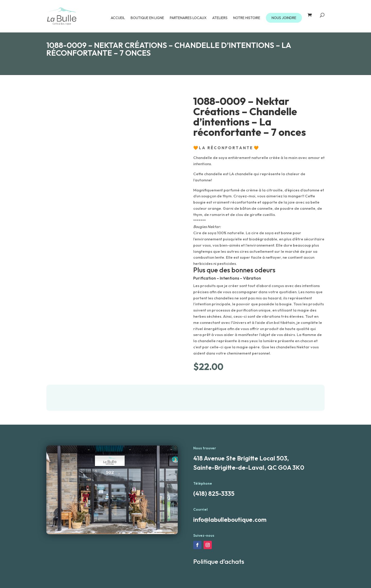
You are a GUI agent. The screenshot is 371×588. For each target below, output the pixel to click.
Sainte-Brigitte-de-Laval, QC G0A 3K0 (249, 467)
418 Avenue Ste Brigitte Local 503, (241, 458)
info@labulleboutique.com (230, 519)
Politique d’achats (219, 561)
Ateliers (220, 18)
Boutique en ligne (147, 18)
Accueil (118, 18)
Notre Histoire (247, 18)
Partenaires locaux (188, 18)
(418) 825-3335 (214, 493)
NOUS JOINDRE (284, 18)
